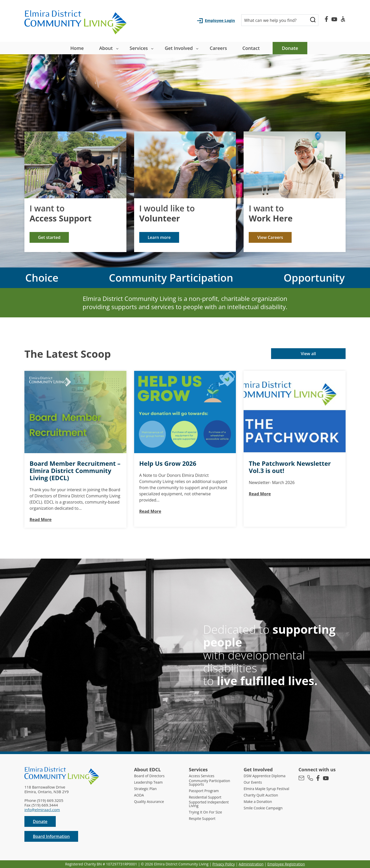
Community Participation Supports (211, 783)
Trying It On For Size (207, 813)
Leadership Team (150, 782)
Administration (251, 864)
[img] (75, 165)
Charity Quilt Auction (262, 798)
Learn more (159, 237)
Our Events (253, 782)
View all (308, 354)
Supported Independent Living (210, 805)
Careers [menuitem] (218, 48)
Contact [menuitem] (251, 48)
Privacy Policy (223, 864)
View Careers (270, 237)
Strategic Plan (146, 789)
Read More (41, 520)
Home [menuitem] (77, 48)
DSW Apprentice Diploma (266, 776)
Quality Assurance (150, 802)
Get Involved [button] (179, 48)
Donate (40, 821)
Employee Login (220, 20)
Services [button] (139, 48)
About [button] (106, 48)
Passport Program (205, 791)
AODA (140, 795)
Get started (49, 237)
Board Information (51, 836)
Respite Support (203, 820)
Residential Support (206, 798)
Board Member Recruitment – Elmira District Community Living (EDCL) (75, 471)
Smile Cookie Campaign (265, 811)
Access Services (203, 776)
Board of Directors (151, 776)
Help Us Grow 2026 (168, 463)
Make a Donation (259, 804)
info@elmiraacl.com (42, 810)
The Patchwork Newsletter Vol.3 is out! (290, 467)
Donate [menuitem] (290, 48)
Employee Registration (286, 864)
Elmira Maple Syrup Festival (261, 789)
